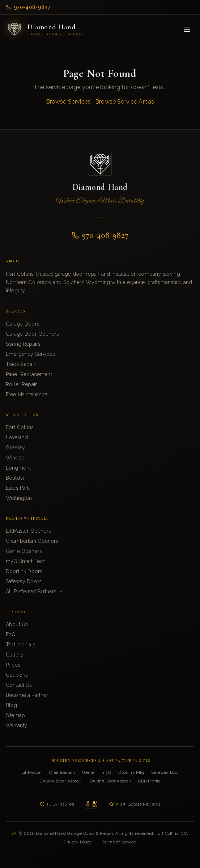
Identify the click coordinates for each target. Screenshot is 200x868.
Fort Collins (20, 427)
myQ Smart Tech (26, 561)
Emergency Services (30, 354)
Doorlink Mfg (131, 772)
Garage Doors (23, 324)
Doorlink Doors (24, 571)
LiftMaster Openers (28, 531)
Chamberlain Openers (32, 541)
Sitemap (15, 715)
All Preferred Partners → (35, 592)
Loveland (17, 437)
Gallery (14, 655)
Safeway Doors (24, 581)
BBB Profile (149, 781)
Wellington (19, 498)
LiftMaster (32, 772)
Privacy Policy (78, 842)
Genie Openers (24, 551)
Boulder (15, 478)
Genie (88, 772)
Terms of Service (119, 842)
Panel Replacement (29, 374)
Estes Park (18, 488)
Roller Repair (21, 384)
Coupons (17, 675)
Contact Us (19, 685)
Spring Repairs (23, 344)
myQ (106, 772)
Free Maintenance (27, 394)
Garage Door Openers (32, 334)
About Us (17, 624)
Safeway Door (165, 772)
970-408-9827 (28, 7)
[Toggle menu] (187, 29)
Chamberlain (62, 772)
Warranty (16, 725)
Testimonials (21, 645)
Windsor (16, 458)
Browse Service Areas (125, 102)
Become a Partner (27, 695)
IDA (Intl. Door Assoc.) (110, 781)
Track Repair (21, 364)
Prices (13, 665)
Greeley (15, 448)
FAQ (11, 634)
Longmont (18, 468)
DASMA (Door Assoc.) (60, 781)
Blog (12, 705)
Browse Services (68, 102)
